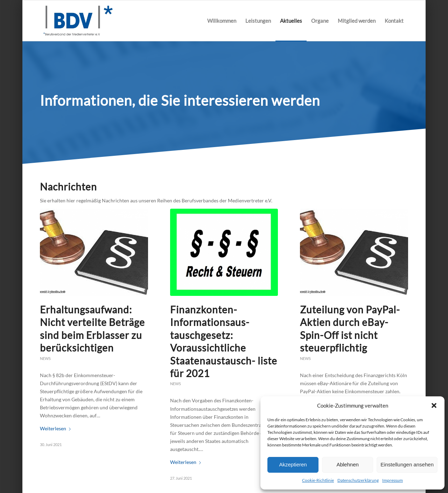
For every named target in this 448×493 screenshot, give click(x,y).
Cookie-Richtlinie (318, 480)
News (45, 358)
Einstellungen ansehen (407, 464)
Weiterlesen (57, 428)
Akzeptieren (293, 464)
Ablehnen (347, 464)
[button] (434, 405)
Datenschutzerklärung (358, 480)
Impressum (393, 480)
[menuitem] (222, 21)
